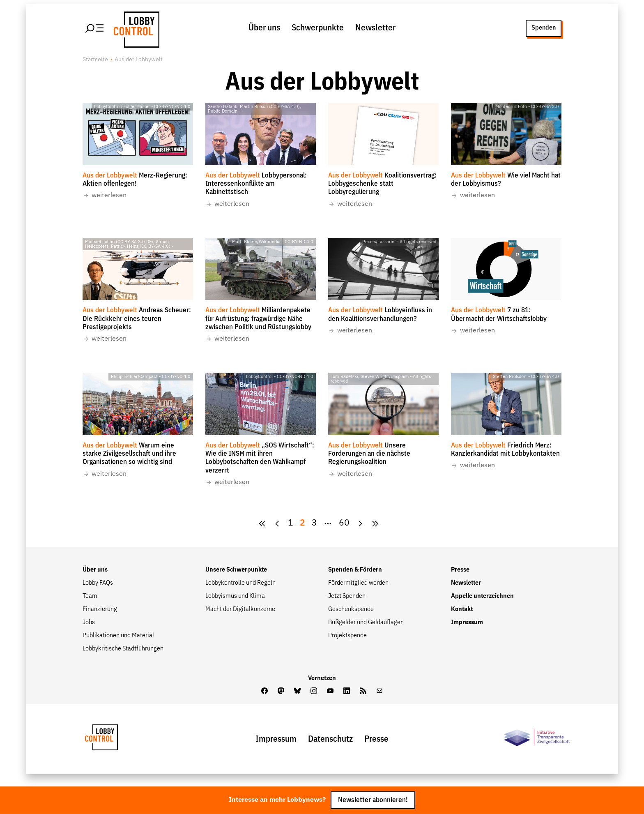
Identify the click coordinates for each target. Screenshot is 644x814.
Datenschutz (330, 739)
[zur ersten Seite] (262, 524)
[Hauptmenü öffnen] (95, 28)
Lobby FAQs (98, 583)
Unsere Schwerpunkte (236, 570)
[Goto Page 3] (314, 524)
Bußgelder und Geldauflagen (366, 623)
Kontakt (462, 609)
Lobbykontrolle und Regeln (240, 583)
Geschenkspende (351, 609)
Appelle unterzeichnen (482, 596)
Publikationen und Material (118, 636)
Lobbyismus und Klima (235, 596)
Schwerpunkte (318, 28)
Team (90, 596)
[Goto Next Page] (360, 524)
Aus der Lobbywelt (139, 60)
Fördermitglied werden (358, 583)
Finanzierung (100, 609)
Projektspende (347, 636)
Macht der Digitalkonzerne (240, 609)
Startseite (95, 60)
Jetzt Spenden (347, 596)
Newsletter (375, 28)
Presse (460, 570)
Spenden (544, 28)
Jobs (89, 623)
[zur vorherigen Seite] (277, 524)
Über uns (264, 28)
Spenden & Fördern (355, 570)
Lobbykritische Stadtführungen (123, 649)
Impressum (467, 623)
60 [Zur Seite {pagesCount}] (344, 523)
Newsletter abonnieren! (373, 800)
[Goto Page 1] (291, 524)
